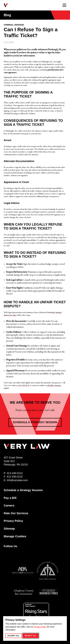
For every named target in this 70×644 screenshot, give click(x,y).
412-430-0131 (24, 385)
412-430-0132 (15, 477)
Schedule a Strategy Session (35, 422)
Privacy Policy (40, 627)
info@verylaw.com (17, 480)
